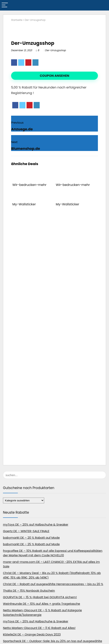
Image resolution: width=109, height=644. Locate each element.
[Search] (103, 5)
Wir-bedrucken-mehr (30, 185)
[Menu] (5, 5)
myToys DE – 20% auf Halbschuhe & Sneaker (36, 524)
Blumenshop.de (26, 149)
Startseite (17, 20)
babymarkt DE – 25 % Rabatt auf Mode (31, 544)
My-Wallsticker (24, 204)
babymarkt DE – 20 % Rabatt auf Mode (31, 538)
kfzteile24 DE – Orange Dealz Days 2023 (32, 634)
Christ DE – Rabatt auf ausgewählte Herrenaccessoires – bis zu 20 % (53, 584)
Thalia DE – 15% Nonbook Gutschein (29, 591)
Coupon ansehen (55, 76)
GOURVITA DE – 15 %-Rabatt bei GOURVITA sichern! (40, 597)
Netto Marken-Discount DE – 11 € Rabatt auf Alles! (39, 628)
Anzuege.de (22, 129)
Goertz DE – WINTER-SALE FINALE (26, 531)
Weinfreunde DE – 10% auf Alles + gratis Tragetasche (42, 604)
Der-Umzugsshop (56, 50)
